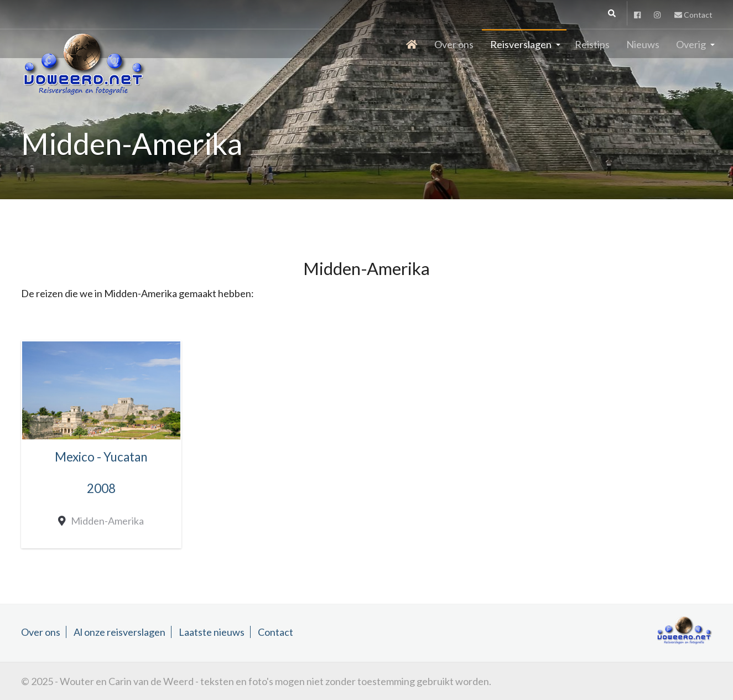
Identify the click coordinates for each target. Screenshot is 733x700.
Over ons (454, 44)
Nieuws (643, 44)
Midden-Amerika (105, 521)
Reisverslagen (521, 44)
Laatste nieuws (212, 632)
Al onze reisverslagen (119, 632)
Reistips (592, 44)
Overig (691, 44)
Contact (693, 15)
